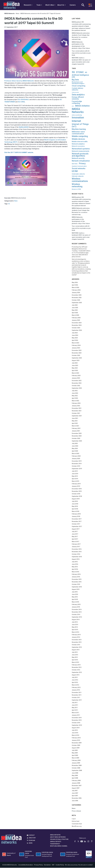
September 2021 (77, 416)
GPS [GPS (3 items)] (73, 106)
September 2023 (77, 358)
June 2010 (75, 733)
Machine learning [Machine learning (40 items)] (79, 129)
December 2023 (77, 351)
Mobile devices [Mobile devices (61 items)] (78, 139)
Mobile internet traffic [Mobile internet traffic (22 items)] (80, 142)
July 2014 (75, 622)
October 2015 (76, 585)
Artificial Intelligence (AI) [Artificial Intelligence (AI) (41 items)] (80, 76)
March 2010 (75, 736)
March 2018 (75, 512)
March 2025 (75, 315)
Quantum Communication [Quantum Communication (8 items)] (79, 166)
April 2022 (75, 398)
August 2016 (76, 559)
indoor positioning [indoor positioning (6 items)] (77, 115)
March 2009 (75, 758)
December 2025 (77, 295)
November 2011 (77, 695)
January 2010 (76, 741)
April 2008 (75, 778)
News (18, 14)
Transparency (55, 844)
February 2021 (76, 429)
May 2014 (75, 627)
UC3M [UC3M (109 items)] (75, 171)
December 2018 (77, 489)
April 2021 (75, 424)
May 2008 (75, 776)
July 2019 (75, 471)
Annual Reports (56, 842)
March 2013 (75, 663)
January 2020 (76, 459)
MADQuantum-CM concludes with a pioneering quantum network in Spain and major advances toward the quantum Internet (81, 26)
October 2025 (76, 300)
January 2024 (76, 348)
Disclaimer (47, 865)
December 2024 (77, 323)
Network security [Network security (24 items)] (78, 159)
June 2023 (75, 366)
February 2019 (76, 484)
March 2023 (75, 373)
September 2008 (77, 771)
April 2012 (75, 683)
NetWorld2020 (23, 127)
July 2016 (75, 562)
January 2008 (76, 783)
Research (28, 5)
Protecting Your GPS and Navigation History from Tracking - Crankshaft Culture (81, 249)
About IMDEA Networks (58, 837)
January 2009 (76, 763)
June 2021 (75, 419)
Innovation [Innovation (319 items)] (78, 118)
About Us (62, 5)
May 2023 (75, 368)
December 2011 (77, 693)
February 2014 (76, 635)
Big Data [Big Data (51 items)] (75, 80)
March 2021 (75, 426)
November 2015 (77, 582)
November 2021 (77, 411)
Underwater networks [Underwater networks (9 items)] (78, 174)
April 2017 (75, 539)
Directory (32, 838)
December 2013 (77, 640)
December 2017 (77, 519)
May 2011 (75, 708)
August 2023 (76, 361)
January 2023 (76, 378)
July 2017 (75, 532)
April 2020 (75, 451)
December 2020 (77, 434)
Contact (32, 835)
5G (9, 204)
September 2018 (77, 497)
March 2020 (75, 454)
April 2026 (75, 285)
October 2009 (76, 746)
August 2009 (76, 748)
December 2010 (77, 718)
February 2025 (76, 318)
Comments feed (77, 824)
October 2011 (76, 698)
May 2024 (75, 338)
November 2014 (77, 612)
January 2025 (76, 320)
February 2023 (76, 376)
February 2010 (76, 738)
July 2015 (75, 592)
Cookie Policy (60, 865)
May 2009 (75, 753)
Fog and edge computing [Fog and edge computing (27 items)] (77, 103)
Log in (74, 819)
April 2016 (75, 570)
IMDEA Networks (28, 81)
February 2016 (76, 575)
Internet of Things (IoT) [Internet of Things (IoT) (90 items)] (80, 126)
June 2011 (75, 705)
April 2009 (75, 756)
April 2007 (75, 796)
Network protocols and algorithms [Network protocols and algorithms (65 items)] (80, 155)
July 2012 (75, 678)
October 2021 (76, 414)
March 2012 (75, 685)
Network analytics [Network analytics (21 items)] (78, 144)
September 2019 (77, 469)
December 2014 (77, 610)
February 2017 (76, 544)
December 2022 (77, 381)
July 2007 (75, 791)
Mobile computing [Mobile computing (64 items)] (80, 137)
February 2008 (76, 781)
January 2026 (76, 293)
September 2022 (77, 388)
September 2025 (77, 303)
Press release (76, 811)
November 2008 (77, 766)
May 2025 (75, 310)
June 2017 (75, 534)
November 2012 (77, 668)
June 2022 (75, 393)
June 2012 (75, 680)
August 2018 (76, 499)
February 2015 (76, 605)
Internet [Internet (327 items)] (76, 121)
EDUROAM (32, 841)
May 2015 (75, 597)
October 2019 (76, 466)
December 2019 (77, 461)
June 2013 (75, 655)
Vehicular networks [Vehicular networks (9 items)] (78, 176)
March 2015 (75, 602)
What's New (50, 5)
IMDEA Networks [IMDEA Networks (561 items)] (78, 111)
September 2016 (77, 557)
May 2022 (75, 396)
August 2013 (76, 650)
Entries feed (76, 821)
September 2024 (77, 331)
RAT (53, 865)
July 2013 (75, 653)
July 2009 (75, 751)
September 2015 (77, 587)
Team (39, 5)
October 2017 (76, 524)
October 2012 (76, 670)
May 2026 (75, 283)
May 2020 (75, 449)
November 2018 (77, 492)
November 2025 (77, 298)
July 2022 (75, 391)
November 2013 (77, 642)
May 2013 (75, 658)
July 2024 (75, 333)
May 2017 (75, 537)
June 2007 (75, 793)
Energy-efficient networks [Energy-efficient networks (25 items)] (78, 98)
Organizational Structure (59, 839)
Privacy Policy (38, 865)
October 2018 (76, 494)
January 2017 (76, 547)
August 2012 (76, 675)
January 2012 (76, 690)
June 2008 (75, 773)
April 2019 (75, 479)
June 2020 (75, 446)
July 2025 (75, 305)
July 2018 (75, 502)
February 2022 (76, 403)
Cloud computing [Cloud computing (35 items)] (79, 86)
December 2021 (77, 409)
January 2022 (76, 406)
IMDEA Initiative (55, 835)
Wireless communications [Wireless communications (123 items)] (80, 180)
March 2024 (75, 343)
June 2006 (75, 801)
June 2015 (75, 595)
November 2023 (77, 353)
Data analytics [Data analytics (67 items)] (78, 95)
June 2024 (75, 336)
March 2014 (75, 632)
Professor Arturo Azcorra (13, 81)
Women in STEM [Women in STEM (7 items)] (76, 189)
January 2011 (76, 715)
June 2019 (75, 474)
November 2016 (77, 552)
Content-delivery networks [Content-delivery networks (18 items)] (77, 89)
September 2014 (77, 617)
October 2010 (76, 723)
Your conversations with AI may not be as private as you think (81, 53)
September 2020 (77, 441)
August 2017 (76, 529)
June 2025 (75, 308)
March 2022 (75, 401)
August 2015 (76, 590)
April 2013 (75, 660)
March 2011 (75, 713)
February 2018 (76, 514)
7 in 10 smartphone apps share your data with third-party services (80, 255)
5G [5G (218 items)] (73, 72)
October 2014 (76, 615)
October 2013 (76, 645)
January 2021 (76, 431)
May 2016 (75, 567)
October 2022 (76, 386)
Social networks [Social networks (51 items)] (79, 169)
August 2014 (76, 620)
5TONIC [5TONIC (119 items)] (80, 73)
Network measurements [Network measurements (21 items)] (81, 151)
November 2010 (77, 720)
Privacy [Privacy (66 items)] (82, 164)
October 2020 (76, 439)
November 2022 (77, 383)
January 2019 (76, 486)
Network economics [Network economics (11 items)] (78, 146)
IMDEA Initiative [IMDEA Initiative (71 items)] (82, 106)
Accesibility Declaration (26, 865)
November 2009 (77, 743)
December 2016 (77, 549)
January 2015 (76, 607)
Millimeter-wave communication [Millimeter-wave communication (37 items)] (78, 133)
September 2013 (77, 647)
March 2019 (75, 481)
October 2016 (76, 554)
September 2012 (77, 673)
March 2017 (75, 542)
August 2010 (76, 728)
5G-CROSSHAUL (24, 100)
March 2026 (75, 288)
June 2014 (75, 625)
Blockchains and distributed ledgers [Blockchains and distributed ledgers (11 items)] (78, 83)
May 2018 (75, 507)
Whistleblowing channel (59, 846)
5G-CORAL (22, 102)
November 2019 (77, 464)
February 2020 (76, 456)
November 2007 (77, 786)
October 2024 (76, 328)
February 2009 (76, 761)
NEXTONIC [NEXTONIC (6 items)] (75, 164)
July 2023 (75, 363)
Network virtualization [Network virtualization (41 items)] (81, 161)
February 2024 (76, 346)
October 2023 (76, 356)
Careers (73, 5)
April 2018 (75, 509)
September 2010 (77, 725)
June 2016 (75, 564)
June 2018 (75, 504)
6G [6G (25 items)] (86, 73)
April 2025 (75, 313)
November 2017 (77, 522)
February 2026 (76, 290)
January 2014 (76, 637)
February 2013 (76, 665)
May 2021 (75, 421)
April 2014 (75, 630)
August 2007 (76, 788)
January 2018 (76, 517)
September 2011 (77, 700)
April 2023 (75, 371)
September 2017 (77, 527)
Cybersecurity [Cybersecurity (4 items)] (75, 93)
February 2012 (76, 688)
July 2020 (75, 444)
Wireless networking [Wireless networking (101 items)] (77, 185)
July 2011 (75, 703)
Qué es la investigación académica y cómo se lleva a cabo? (81, 261)
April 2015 (75, 600)
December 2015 (77, 580)
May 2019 (75, 476)
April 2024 (75, 341)
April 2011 (75, 710)
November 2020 (77, 436)
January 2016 (76, 577)
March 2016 (75, 572)
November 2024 (77, 326)
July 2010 (75, 730)
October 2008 (76, 768)
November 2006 (77, 798)
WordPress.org (77, 826)
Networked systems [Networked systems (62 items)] (81, 149)
